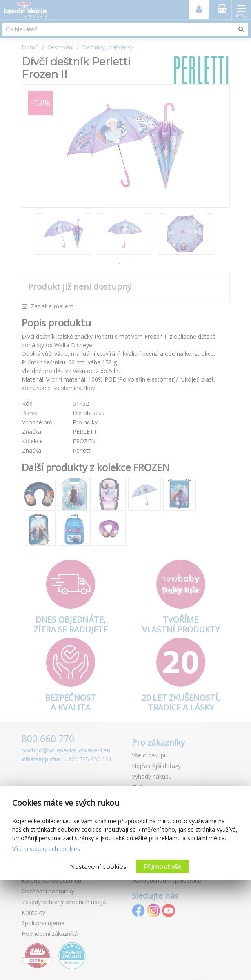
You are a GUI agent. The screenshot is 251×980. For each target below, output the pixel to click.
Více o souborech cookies (46, 849)
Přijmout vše (162, 867)
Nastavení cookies (98, 867)
